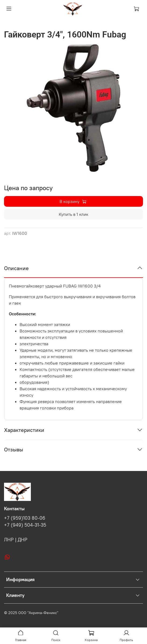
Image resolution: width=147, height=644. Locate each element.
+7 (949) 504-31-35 (25, 525)
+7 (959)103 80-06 (25, 518)
